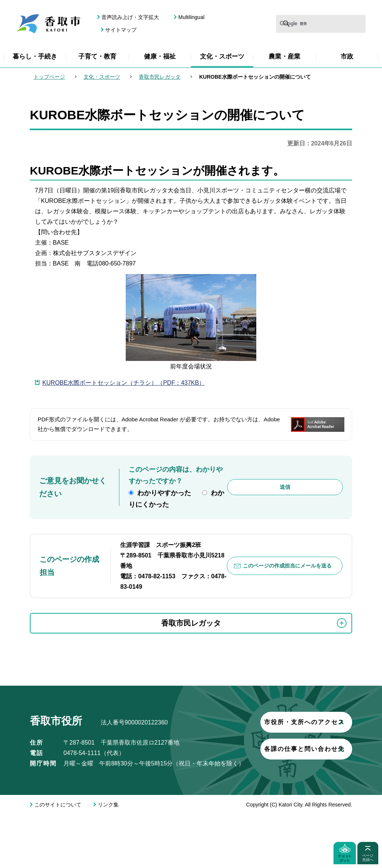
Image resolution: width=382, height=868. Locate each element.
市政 (347, 56)
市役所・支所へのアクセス (118, 787)
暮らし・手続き (35, 56)
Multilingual (191, 17)
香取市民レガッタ (160, 77)
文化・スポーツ (222, 56)
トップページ (49, 77)
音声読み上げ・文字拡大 (130, 17)
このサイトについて (58, 858)
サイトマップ (121, 30)
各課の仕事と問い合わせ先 (118, 813)
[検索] (298, 24)
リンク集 (108, 858)
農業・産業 (284, 56)
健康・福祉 (160, 56)
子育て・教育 (97, 56)
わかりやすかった (164, 493)
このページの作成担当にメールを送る (288, 566)
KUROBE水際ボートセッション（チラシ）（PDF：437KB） (124, 383)
